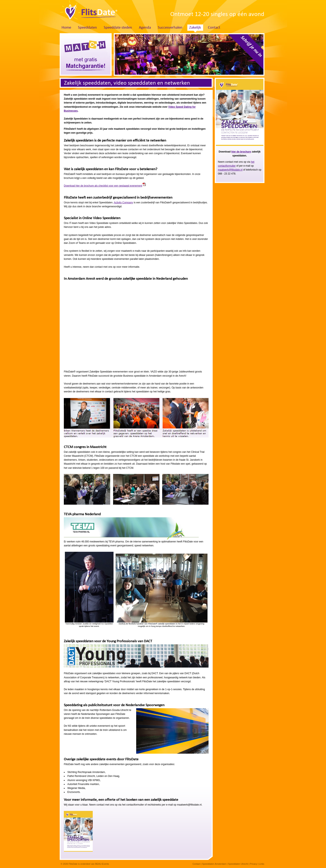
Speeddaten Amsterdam (214, 864)
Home (66, 28)
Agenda (145, 28)
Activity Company (123, 203)
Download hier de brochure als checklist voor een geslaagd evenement (103, 186)
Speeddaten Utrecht (238, 864)
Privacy (254, 864)
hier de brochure (241, 152)
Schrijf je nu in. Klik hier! (244, 53)
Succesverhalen (170, 28)
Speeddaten (87, 28)
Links (262, 864)
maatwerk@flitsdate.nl (230, 170)
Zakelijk (195, 28)
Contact (214, 28)
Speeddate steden (118, 28)
